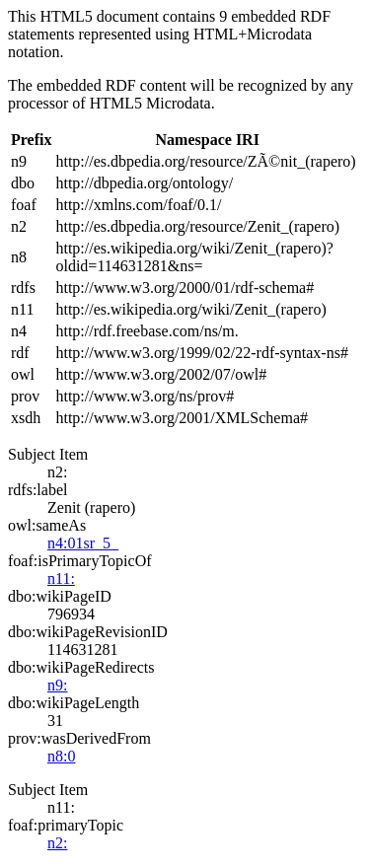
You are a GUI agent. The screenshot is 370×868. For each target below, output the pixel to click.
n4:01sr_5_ (83, 543)
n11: (61, 579)
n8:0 (61, 756)
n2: (57, 843)
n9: (57, 685)
